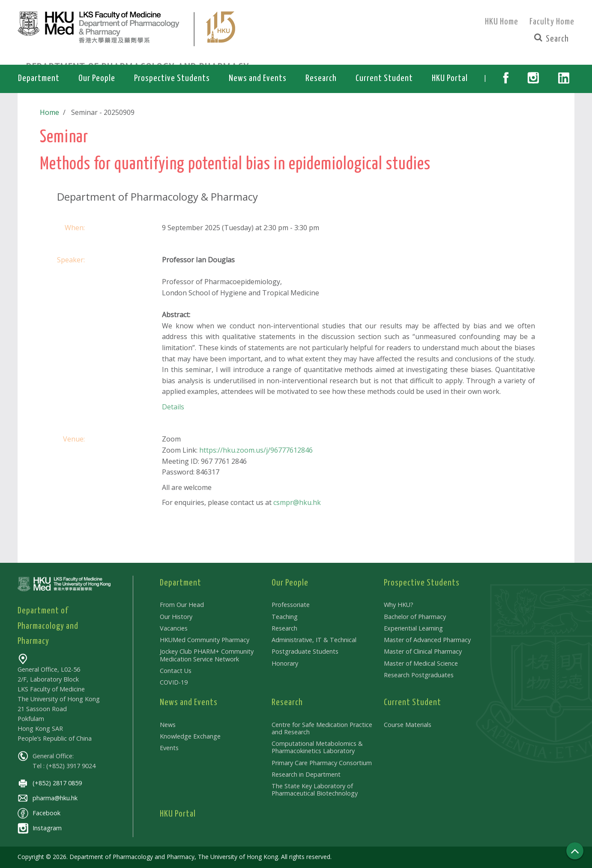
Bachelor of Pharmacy (415, 617)
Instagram (40, 828)
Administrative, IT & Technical (314, 640)
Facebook (39, 813)
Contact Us (176, 671)
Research (284, 628)
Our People (290, 583)
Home (49, 112)
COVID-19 (174, 682)
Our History (176, 617)
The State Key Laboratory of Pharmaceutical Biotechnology (315, 790)
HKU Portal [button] (450, 78)
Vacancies (174, 628)
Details (173, 407)
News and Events (189, 703)
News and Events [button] (258, 78)
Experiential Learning (413, 628)
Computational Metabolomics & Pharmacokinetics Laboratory (317, 747)
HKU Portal (178, 814)
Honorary (285, 663)
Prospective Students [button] (172, 78)
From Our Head (182, 605)
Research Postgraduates (419, 675)
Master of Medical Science (421, 663)
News (168, 725)
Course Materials (408, 725)
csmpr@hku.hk (297, 502)
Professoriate (291, 605)
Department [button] (39, 78)
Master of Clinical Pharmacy (423, 651)
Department (181, 583)
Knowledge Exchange (190, 736)
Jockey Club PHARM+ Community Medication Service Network (207, 655)
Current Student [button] (384, 78)
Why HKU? (399, 605)
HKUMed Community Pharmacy (205, 640)
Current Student (413, 703)
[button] (506, 79)
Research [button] (321, 78)
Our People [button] (97, 78)
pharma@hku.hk (48, 798)
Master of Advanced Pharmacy (427, 640)
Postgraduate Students (305, 651)
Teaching (285, 617)
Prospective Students (422, 583)
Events (169, 748)
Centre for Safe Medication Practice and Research (322, 728)
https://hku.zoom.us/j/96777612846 (256, 450)
